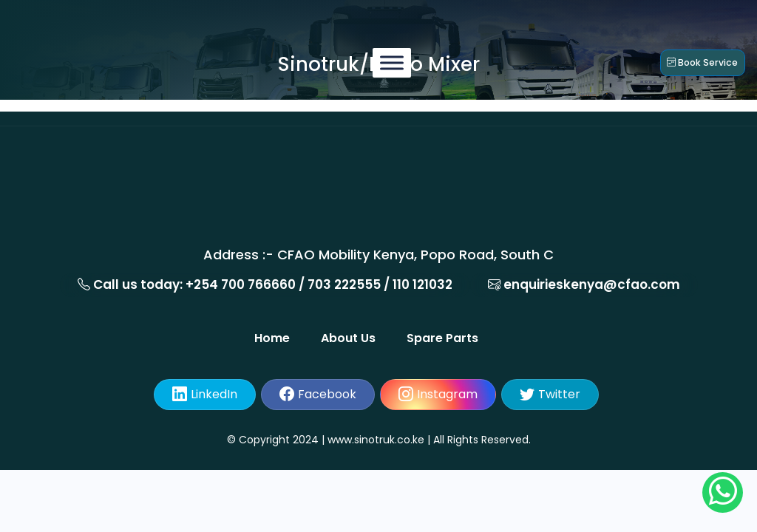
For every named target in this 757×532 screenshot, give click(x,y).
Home (286, 338)
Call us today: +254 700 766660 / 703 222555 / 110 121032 (265, 284)
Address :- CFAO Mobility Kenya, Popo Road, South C (378, 255)
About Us (357, 338)
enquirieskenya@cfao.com (584, 284)
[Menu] (379, 62)
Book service (689, 61)
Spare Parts (445, 338)
